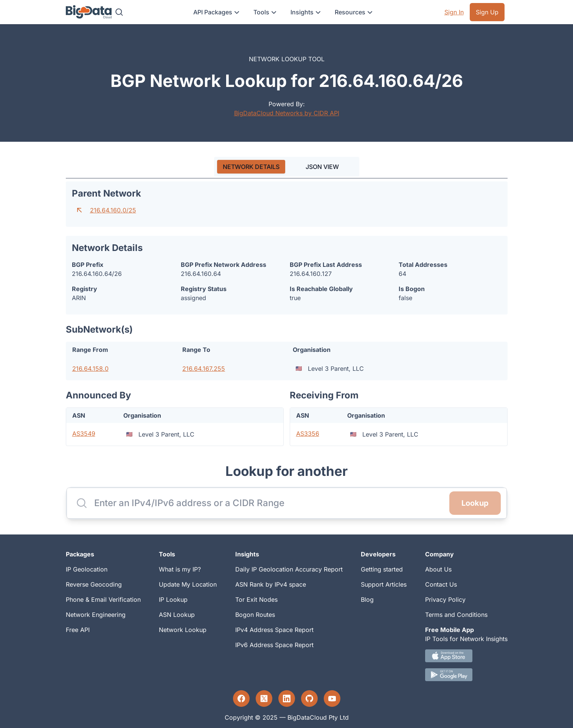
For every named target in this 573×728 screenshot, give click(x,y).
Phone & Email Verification (103, 599)
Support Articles (384, 584)
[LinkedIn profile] (287, 699)
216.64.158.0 (90, 369)
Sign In (454, 12)
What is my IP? (180, 569)
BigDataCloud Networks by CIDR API (287, 113)
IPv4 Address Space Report (274, 630)
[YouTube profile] (332, 699)
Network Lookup (183, 630)
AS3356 (308, 434)
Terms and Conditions (456, 615)
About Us (438, 569)
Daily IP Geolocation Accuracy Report (289, 569)
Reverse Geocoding (94, 584)
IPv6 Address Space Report (274, 645)
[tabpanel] (287, 314)
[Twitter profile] (264, 699)
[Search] (119, 12)
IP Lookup (173, 599)
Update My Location (188, 584)
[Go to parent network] (79, 210)
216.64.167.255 (204, 369)
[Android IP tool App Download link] (466, 675)
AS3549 (84, 434)
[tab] (251, 167)
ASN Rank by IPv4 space (271, 584)
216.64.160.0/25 (113, 210)
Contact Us (441, 584)
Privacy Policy (445, 599)
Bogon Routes (255, 615)
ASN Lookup (177, 615)
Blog (367, 599)
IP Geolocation (87, 569)
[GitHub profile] (309, 699)
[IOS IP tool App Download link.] (466, 656)
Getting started (382, 569)
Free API (78, 630)
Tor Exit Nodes (256, 599)
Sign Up (487, 12)
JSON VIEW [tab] (322, 167)
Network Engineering (96, 615)
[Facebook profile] (241, 699)
